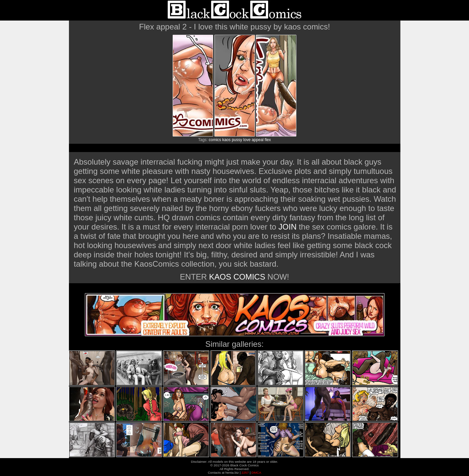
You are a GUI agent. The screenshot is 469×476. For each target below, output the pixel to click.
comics (215, 140)
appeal (258, 140)
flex (268, 140)
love (247, 140)
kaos (226, 140)
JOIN (288, 227)
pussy (237, 140)
